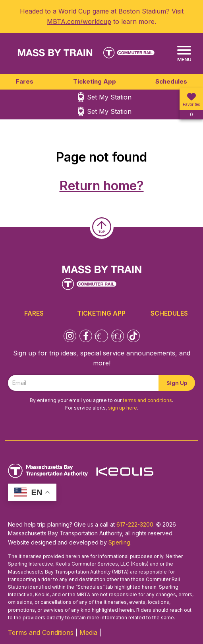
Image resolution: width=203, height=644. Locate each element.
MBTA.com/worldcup (79, 21)
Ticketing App (95, 81)
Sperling (119, 542)
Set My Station (109, 97)
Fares (25, 81)
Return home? (102, 186)
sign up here (123, 408)
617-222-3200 (135, 524)
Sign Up (177, 383)
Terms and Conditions (41, 632)
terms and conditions (147, 400)
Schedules (171, 81)
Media (88, 632)
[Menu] (184, 54)
